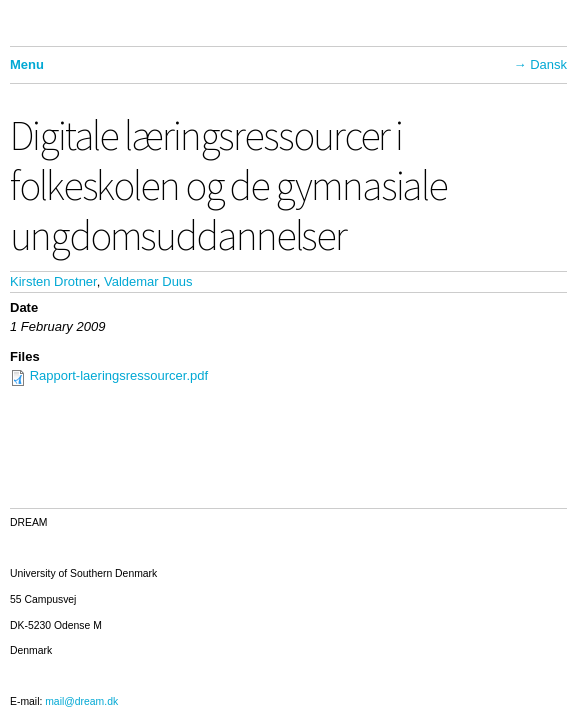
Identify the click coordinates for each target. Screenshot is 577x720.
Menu (27, 64)
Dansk (548, 64)
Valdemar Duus (148, 281)
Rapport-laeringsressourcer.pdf (119, 375)
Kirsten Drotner (53, 281)
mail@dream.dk (81, 701)
